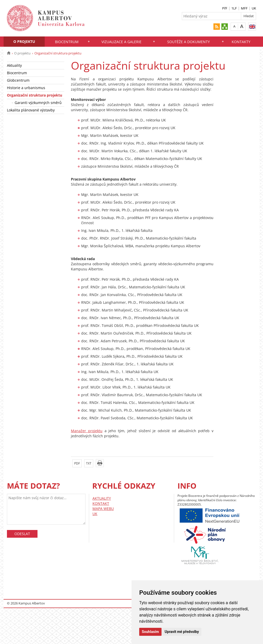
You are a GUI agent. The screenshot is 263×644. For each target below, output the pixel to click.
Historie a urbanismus (26, 88)
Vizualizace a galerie (121, 42)
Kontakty (241, 42)
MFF (244, 8)
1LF (234, 8)
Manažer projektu (87, 431)
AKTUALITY (102, 498)
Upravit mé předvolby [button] (182, 632)
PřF (225, 8)
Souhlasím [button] (150, 632)
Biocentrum (67, 42)
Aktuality (14, 65)
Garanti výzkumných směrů (38, 103)
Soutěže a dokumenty (189, 42)
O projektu (24, 41)
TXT (89, 463)
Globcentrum (18, 80)
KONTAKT (101, 503)
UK (254, 8)
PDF (77, 463)
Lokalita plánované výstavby (31, 110)
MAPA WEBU (103, 509)
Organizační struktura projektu (35, 95)
